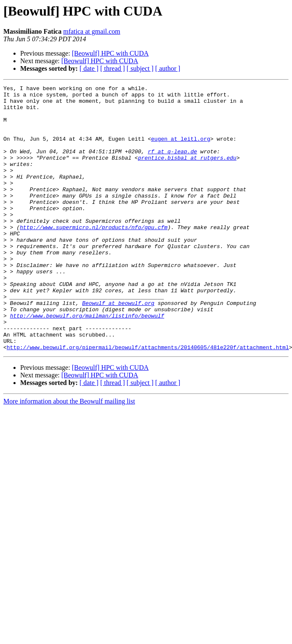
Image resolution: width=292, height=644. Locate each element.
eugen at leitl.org (181, 150)
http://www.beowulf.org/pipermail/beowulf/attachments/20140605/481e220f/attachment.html (148, 400)
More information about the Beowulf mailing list (69, 454)
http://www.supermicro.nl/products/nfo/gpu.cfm (94, 256)
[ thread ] (113, 68)
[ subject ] (140, 68)
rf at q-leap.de (172, 165)
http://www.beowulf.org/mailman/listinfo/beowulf (87, 362)
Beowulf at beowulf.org (118, 347)
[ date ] (89, 68)
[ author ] (168, 68)
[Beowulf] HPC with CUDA (110, 53)
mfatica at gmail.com (92, 31)
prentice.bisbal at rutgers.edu (187, 173)
